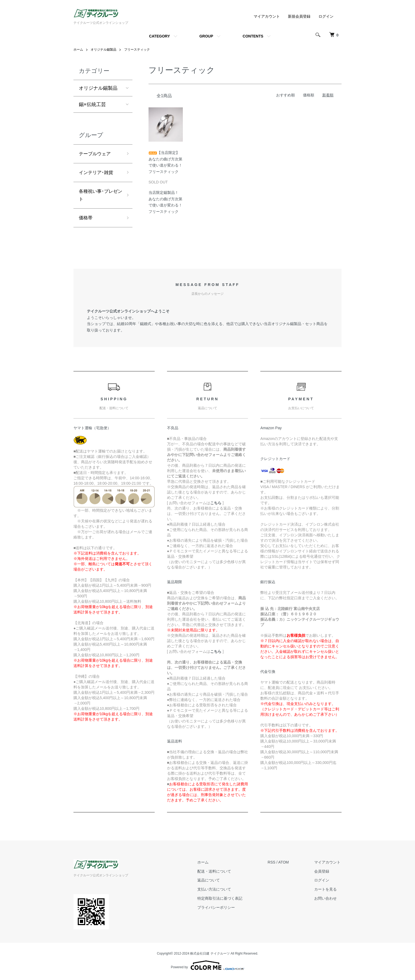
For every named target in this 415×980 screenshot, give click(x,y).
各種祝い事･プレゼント (99, 196)
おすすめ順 (286, 95)
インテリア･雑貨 (97, 173)
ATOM (286, 864)
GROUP (206, 36)
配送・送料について (218, 873)
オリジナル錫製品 (103, 50)
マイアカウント (267, 16)
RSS (274, 864)
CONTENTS (253, 36)
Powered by (207, 967)
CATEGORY (160, 36)
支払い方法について (218, 891)
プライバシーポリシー (220, 909)
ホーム (78, 50)
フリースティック (137, 50)
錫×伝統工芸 (92, 104)
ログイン (326, 16)
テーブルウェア (96, 154)
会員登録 (323, 873)
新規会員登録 (299, 16)
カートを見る (327, 891)
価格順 (309, 95)
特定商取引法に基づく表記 (223, 900)
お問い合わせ (327, 900)
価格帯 (86, 220)
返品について (212, 882)
